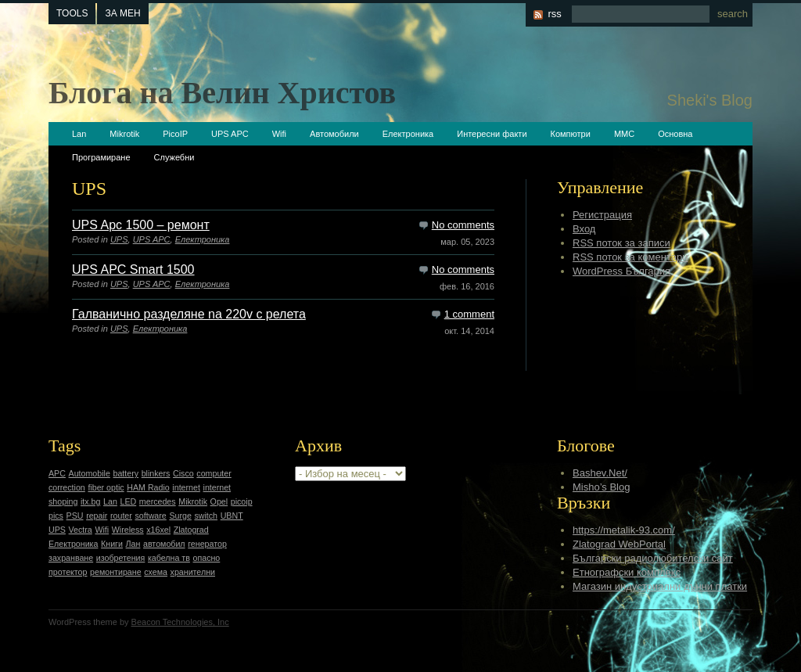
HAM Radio (148, 487)
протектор (68, 572)
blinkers (156, 473)
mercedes (158, 501)
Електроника (408, 134)
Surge (180, 516)
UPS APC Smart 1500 (133, 270)
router (121, 516)
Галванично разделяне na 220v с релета (189, 314)
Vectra (81, 530)
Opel (219, 501)
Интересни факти (492, 134)
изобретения (121, 558)
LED (128, 501)
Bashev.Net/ (600, 473)
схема (156, 572)
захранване (71, 558)
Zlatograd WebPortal (619, 544)
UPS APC (230, 134)
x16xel (158, 530)
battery (126, 473)
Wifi (279, 134)
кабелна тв (169, 558)
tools (72, 13)
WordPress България (621, 271)
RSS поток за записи (621, 243)
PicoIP (175, 134)
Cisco (183, 473)
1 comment (469, 314)
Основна (675, 134)
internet (186, 487)
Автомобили (334, 134)
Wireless (128, 530)
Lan (79, 134)
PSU (75, 516)
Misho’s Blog (601, 487)
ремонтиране (116, 572)
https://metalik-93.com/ (624, 530)
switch (206, 516)
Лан (133, 544)
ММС (624, 134)
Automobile (90, 473)
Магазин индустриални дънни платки (660, 586)
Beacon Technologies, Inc (180, 622)
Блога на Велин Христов (222, 93)
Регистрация (602, 215)
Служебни (174, 157)
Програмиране (101, 157)
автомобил (164, 544)
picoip (242, 501)
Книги (112, 544)
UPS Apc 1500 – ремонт (141, 225)
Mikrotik (124, 134)
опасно (207, 558)
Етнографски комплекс (627, 572)
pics (56, 516)
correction (67, 487)
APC (57, 473)
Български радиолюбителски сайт (653, 558)
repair (97, 516)
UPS (119, 239)
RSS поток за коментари (630, 257)
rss (554, 14)
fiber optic (106, 487)
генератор (207, 544)
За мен (122, 13)
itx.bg (90, 501)
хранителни (193, 572)
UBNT (232, 516)
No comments (463, 225)
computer (214, 473)
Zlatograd (191, 530)
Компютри (571, 134)
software (150, 516)
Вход (584, 229)
